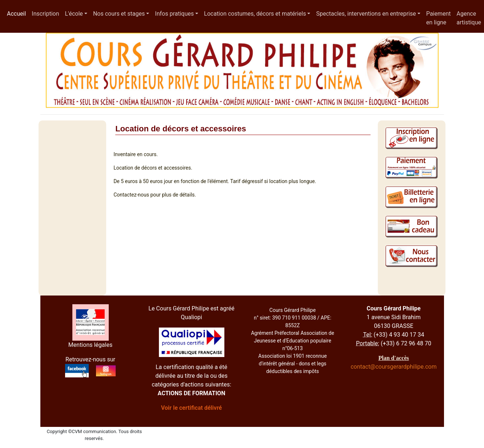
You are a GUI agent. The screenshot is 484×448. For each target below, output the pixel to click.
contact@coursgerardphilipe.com (394, 367)
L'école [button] (74, 14)
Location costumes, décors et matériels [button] (255, 14)
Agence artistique (469, 18)
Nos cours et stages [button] (119, 14)
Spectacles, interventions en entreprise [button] (366, 14)
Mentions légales (90, 345)
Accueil (18, 13)
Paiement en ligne (439, 18)
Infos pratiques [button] (174, 14)
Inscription (45, 14)
